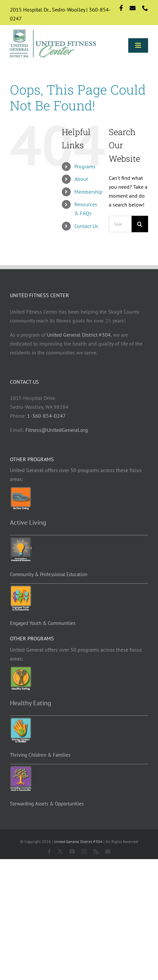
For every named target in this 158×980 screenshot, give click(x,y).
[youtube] (72, 852)
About (81, 179)
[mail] (133, 8)
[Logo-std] (53, 30)
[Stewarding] (21, 769)
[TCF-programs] (21, 720)
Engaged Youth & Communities (43, 623)
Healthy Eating (31, 703)
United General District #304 (79, 335)
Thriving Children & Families (40, 755)
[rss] (96, 852)
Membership (88, 192)
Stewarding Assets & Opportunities (47, 804)
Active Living (28, 522)
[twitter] (60, 852)
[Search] (140, 224)
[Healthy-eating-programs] (21, 669)
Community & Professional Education (49, 574)
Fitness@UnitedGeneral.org (57, 430)
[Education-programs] (21, 540)
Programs (85, 166)
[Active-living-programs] (21, 490)
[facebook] (121, 8)
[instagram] (84, 852)
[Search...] (120, 224)
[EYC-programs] (21, 588)
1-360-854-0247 (46, 416)
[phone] (145, 8)
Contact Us (86, 226)
